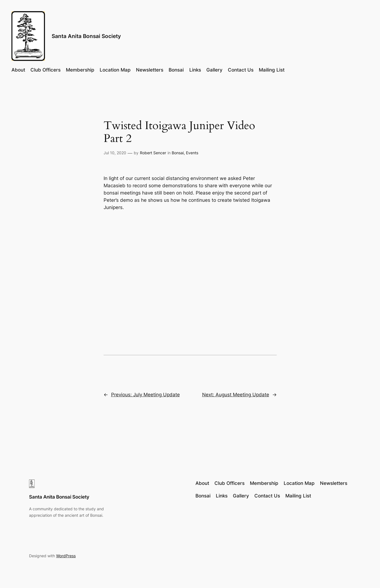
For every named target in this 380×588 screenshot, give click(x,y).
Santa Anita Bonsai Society (86, 36)
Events (192, 153)
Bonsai (178, 153)
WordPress (66, 556)
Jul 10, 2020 (115, 153)
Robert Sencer (153, 153)
